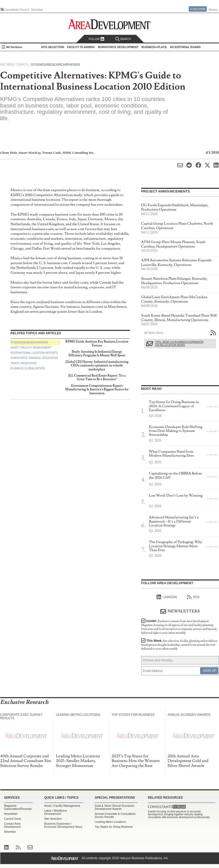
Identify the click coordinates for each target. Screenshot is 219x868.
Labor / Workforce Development (56, 812)
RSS (193, 597)
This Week (179, 645)
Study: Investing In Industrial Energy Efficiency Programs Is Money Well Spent (97, 354)
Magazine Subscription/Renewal (18, 807)
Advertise (37, 10)
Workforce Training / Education (34, 358)
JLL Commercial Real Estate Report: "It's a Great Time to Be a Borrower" (97, 378)
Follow (97, 39)
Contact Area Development (13, 825)
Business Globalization (28, 368)
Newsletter (11, 814)
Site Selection (53, 819)
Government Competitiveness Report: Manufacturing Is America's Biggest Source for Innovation (97, 390)
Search (123, 39)
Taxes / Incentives (24, 363)
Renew (213, 10)
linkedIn (167, 597)
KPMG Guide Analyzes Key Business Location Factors (97, 343)
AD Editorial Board (185, 47)
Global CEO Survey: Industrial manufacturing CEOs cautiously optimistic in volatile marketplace (97, 366)
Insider (179, 627)
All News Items (154, 333)
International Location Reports (34, 353)
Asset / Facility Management (31, 348)
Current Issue (13, 819)
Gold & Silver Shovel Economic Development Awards (115, 807)
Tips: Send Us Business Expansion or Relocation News (179, 343)
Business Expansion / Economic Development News (63, 825)
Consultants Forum (16, 10)
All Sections (14, 47)
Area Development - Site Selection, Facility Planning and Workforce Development (109, 24)
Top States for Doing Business (114, 827)
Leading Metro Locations (110, 822)
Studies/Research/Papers (56, 65)
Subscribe (198, 9)
